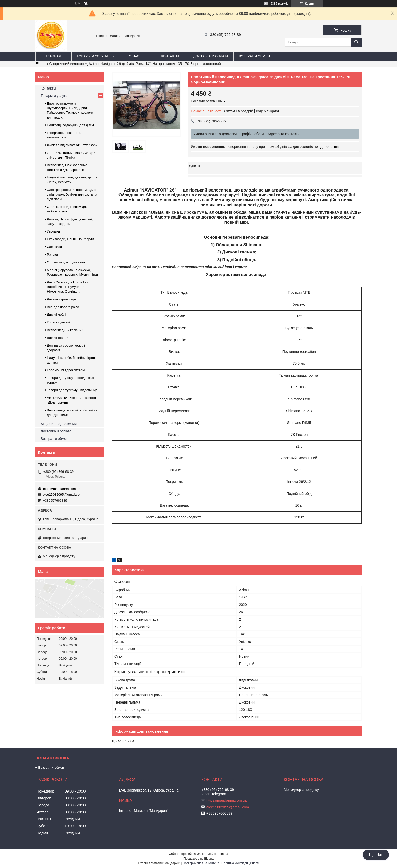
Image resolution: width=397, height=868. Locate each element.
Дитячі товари (58, 338)
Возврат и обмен (254, 56)
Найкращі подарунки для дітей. (71, 125)
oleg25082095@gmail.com (63, 495)
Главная (54, 56)
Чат (376, 855)
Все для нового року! (63, 307)
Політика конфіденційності (240, 863)
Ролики (52, 255)
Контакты (170, 56)
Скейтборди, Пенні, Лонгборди (70, 239)
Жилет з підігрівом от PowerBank (72, 145)
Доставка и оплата (211, 56)
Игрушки (53, 231)
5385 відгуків (279, 4)
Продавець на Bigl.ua (198, 859)
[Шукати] (356, 42)
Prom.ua (222, 854)
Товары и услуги (92, 56)
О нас (134, 56)
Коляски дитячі (58, 322)
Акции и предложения (59, 424)
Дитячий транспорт (62, 299)
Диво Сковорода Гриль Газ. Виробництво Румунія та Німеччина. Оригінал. (68, 287)
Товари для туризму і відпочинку (72, 390)
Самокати (54, 247)
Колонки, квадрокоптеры (66, 370)
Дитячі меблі (57, 315)
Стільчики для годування (66, 262)
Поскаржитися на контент (201, 863)
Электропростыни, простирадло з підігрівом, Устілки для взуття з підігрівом (72, 194)
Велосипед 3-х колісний (65, 330)
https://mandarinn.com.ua (62, 489)
